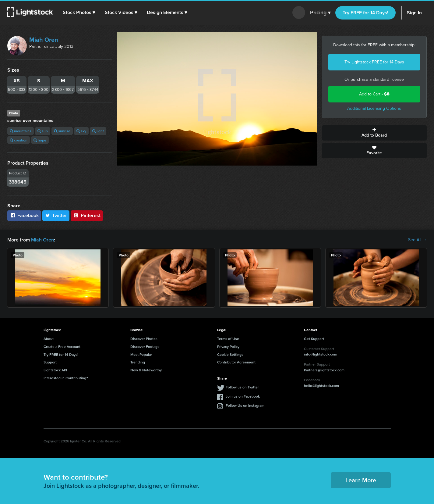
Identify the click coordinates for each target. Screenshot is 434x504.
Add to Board (374, 133)
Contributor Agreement (236, 362)
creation (19, 140)
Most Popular (141, 354)
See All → (417, 240)
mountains (21, 131)
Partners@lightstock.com (324, 370)
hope (40, 140)
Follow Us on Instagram (245, 405)
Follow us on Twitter (242, 387)
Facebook (24, 215)
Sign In (414, 13)
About (49, 339)
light (98, 131)
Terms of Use (228, 339)
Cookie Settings (230, 354)
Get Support (314, 339)
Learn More (361, 480)
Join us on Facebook (243, 396)
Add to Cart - (374, 94)
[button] (79, 13)
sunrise (62, 131)
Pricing (320, 13)
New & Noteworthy (146, 370)
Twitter (56, 215)
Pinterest (87, 215)
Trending (138, 362)
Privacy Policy (228, 347)
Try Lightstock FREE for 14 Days (374, 62)
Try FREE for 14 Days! (365, 13)
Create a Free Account (62, 347)
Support (50, 362)
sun (43, 131)
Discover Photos (144, 339)
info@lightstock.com (321, 354)
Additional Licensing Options (374, 108)
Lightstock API (55, 370)
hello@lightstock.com (321, 386)
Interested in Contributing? (66, 378)
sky (81, 131)
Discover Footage (145, 347)
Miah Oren (44, 40)
